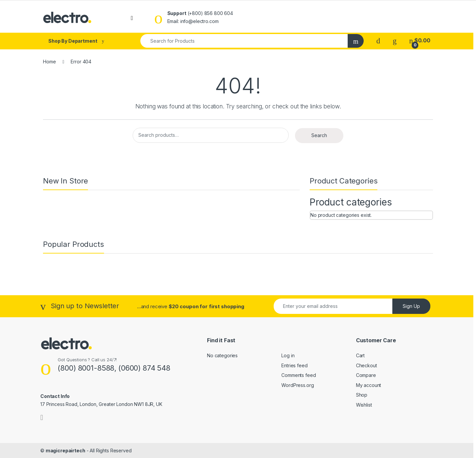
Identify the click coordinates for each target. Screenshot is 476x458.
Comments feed (298, 375)
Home (49, 62)
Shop (362, 395)
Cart (360, 355)
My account (369, 385)
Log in (288, 355)
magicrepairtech (65, 450)
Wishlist (364, 405)
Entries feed (294, 365)
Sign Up (411, 306)
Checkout (366, 365)
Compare (366, 375)
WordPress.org (297, 385)
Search (319, 135)
